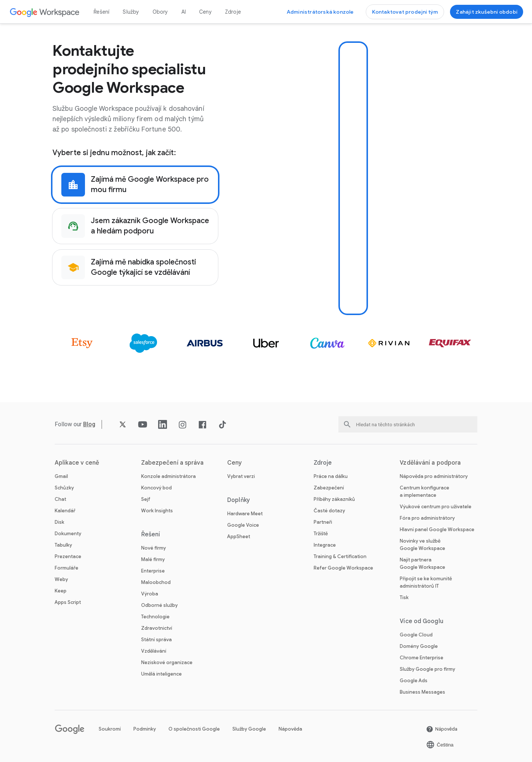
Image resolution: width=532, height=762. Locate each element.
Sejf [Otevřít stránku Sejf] (146, 499)
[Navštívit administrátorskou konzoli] (320, 12)
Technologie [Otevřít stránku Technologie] (155, 617)
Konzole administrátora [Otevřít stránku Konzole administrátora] (168, 476)
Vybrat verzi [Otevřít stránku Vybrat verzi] (241, 476)
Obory (160, 12)
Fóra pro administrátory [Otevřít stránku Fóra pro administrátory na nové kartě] (427, 518)
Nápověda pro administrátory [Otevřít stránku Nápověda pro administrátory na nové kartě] (434, 476)
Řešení (101, 12)
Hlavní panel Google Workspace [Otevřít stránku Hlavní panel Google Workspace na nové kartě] (437, 529)
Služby (131, 12)
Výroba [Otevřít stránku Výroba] (150, 594)
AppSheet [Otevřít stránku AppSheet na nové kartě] (239, 537)
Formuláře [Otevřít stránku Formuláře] (66, 568)
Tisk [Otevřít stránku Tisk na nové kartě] (404, 597)
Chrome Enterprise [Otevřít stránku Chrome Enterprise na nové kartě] (422, 658)
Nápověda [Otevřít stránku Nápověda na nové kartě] (290, 729)
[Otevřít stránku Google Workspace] (45, 12)
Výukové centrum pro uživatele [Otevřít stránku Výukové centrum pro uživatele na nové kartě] (436, 507)
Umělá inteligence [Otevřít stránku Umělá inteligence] (161, 674)
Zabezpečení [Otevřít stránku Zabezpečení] (329, 488)
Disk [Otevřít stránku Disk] (59, 522)
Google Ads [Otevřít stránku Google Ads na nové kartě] (414, 681)
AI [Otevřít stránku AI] (184, 12)
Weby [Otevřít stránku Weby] (61, 579)
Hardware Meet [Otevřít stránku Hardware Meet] (245, 514)
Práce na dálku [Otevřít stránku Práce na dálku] (331, 476)
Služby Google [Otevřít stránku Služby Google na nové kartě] (249, 729)
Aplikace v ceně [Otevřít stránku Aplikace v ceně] (77, 463)
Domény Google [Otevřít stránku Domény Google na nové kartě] (419, 646)
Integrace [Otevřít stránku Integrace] (325, 545)
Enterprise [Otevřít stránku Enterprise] (153, 571)
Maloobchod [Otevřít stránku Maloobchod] (156, 582)
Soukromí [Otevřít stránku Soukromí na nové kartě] (110, 729)
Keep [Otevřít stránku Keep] (61, 591)
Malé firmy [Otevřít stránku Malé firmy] (153, 559)
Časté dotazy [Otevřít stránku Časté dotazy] (329, 511)
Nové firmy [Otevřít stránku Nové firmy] (154, 548)
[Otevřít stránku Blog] (90, 424)
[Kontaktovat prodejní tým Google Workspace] (405, 12)
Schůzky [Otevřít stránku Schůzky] (64, 488)
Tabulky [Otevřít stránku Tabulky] (63, 545)
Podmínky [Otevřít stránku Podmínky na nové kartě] (145, 729)
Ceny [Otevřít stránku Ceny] (205, 12)
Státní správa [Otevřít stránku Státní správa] (156, 640)
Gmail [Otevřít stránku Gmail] (61, 476)
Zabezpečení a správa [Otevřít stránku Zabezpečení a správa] (173, 463)
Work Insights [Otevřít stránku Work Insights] (157, 511)
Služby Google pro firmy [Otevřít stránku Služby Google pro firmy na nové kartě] (427, 669)
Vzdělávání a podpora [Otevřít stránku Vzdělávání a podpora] (430, 463)
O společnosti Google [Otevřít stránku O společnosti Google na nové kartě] (194, 729)
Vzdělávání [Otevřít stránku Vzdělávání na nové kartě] (154, 651)
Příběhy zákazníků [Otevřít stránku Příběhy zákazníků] (334, 499)
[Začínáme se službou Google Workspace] (487, 12)
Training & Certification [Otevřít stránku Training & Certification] (340, 556)
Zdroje (233, 12)
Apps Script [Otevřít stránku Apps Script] (68, 602)
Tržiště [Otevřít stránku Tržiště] (321, 534)
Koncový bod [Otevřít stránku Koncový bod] (156, 488)
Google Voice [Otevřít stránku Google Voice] (243, 525)
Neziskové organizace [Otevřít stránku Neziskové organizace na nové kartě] (167, 662)
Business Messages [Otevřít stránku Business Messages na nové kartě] (422, 692)
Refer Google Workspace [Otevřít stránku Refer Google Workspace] (343, 568)
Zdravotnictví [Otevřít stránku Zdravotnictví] (157, 628)
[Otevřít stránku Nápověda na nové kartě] (442, 729)
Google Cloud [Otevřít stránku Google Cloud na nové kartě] (416, 635)
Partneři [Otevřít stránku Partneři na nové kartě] (323, 522)
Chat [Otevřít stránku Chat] (60, 499)
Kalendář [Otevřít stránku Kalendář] (65, 511)
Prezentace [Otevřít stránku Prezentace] (68, 556)
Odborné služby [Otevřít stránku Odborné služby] (159, 605)
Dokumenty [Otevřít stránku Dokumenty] (68, 534)
